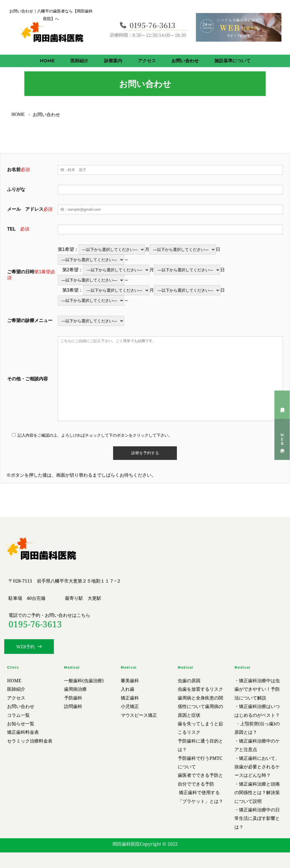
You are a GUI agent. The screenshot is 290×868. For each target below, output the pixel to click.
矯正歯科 (130, 698)
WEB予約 (282, 439)
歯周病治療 (75, 689)
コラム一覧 (18, 715)
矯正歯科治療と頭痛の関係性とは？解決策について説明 (257, 793)
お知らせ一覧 (21, 724)
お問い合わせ (21, 706)
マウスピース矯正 (139, 715)
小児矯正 (130, 706)
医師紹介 (16, 689)
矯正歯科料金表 (23, 732)
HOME (14, 681)
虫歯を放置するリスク (200, 689)
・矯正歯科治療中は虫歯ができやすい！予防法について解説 (257, 689)
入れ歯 (128, 689)
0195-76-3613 (35, 624)
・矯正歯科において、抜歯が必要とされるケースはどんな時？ (257, 767)
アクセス (16, 698)
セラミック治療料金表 (30, 741)
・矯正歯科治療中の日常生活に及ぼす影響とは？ (257, 818)
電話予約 (282, 405)
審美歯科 (130, 681)
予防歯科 (73, 698)
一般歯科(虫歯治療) (84, 681)
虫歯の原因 (189, 681)
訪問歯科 (74, 706)
